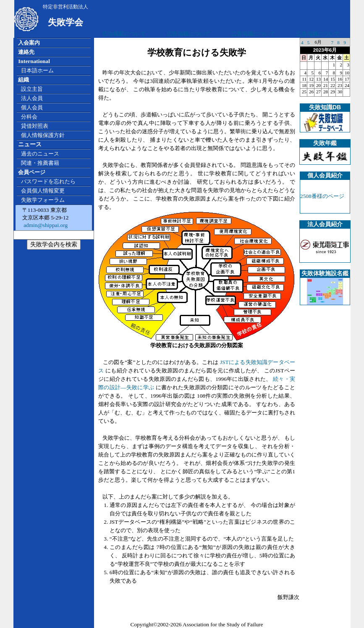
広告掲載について (124, 34)
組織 (24, 80)
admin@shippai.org (45, 225)
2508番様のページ (322, 196)
